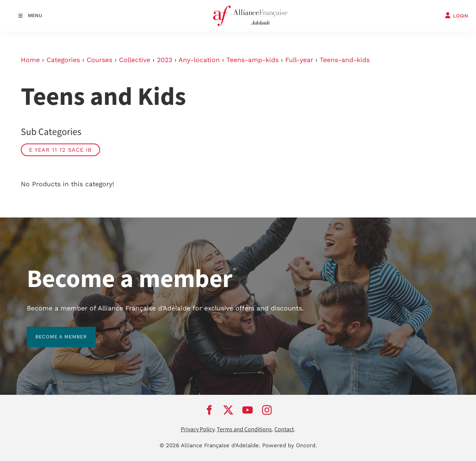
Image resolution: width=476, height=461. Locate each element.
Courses (99, 60)
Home (30, 60)
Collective (135, 60)
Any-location (199, 60)
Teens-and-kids (345, 60)
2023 (165, 60)
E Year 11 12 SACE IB (60, 150)
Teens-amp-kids (253, 60)
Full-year (299, 60)
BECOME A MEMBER (53, 331)
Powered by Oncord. (290, 445)
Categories (63, 60)
